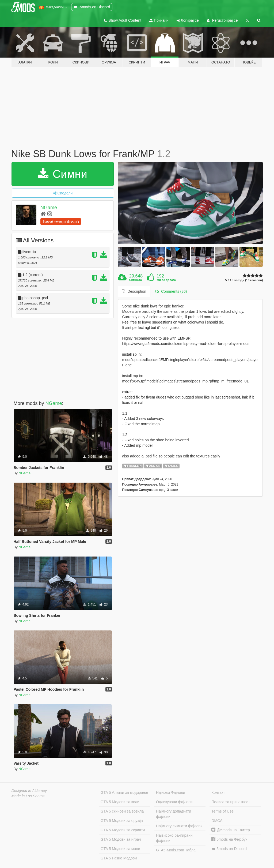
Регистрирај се (222, 20)
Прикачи (159, 20)
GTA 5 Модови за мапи (120, 849)
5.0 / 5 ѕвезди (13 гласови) (244, 280)
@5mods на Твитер (231, 830)
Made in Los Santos (28, 796)
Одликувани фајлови (174, 802)
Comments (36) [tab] (171, 291)
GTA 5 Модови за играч (121, 839)
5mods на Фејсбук (229, 839)
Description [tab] (134, 291)
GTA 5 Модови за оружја (122, 821)
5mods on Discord (229, 849)
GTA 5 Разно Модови (119, 858)
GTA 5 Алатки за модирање (124, 792)
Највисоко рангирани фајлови (174, 838)
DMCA (217, 821)
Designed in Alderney (29, 791)
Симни (63, 174)
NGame (49, 208)
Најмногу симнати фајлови (179, 826)
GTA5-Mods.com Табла (176, 850)
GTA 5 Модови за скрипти (123, 830)
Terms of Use (222, 811)
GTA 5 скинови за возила (122, 811)
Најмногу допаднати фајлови (174, 814)
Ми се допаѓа (166, 280)
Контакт (218, 792)
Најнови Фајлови (171, 792)
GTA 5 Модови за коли (120, 802)
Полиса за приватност (231, 802)
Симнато (136, 280)
